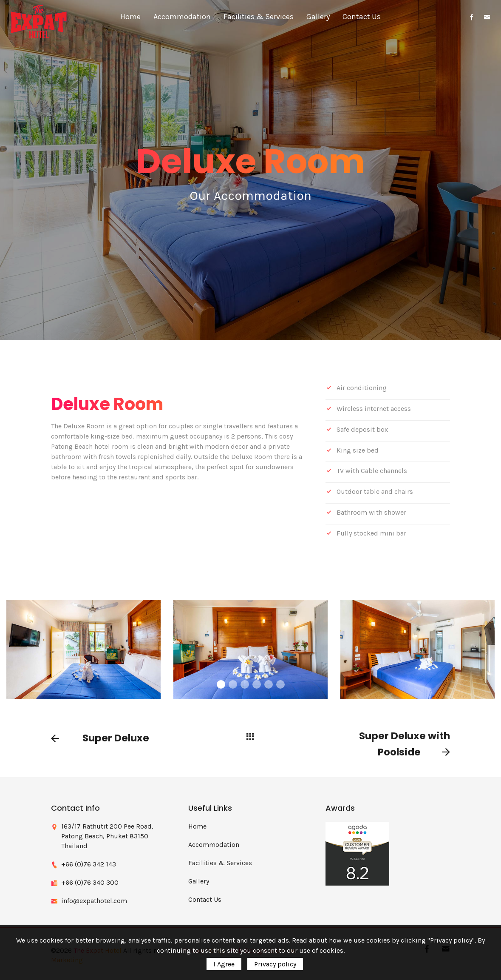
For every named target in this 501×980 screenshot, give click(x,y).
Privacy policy (275, 964)
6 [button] (280, 684)
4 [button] (257, 684)
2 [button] (233, 684)
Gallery (318, 17)
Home (130, 17)
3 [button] (245, 684)
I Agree (224, 964)
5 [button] (269, 684)
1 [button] (221, 684)
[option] (250, 650)
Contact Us (362, 17)
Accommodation (182, 17)
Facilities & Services (259, 17)
